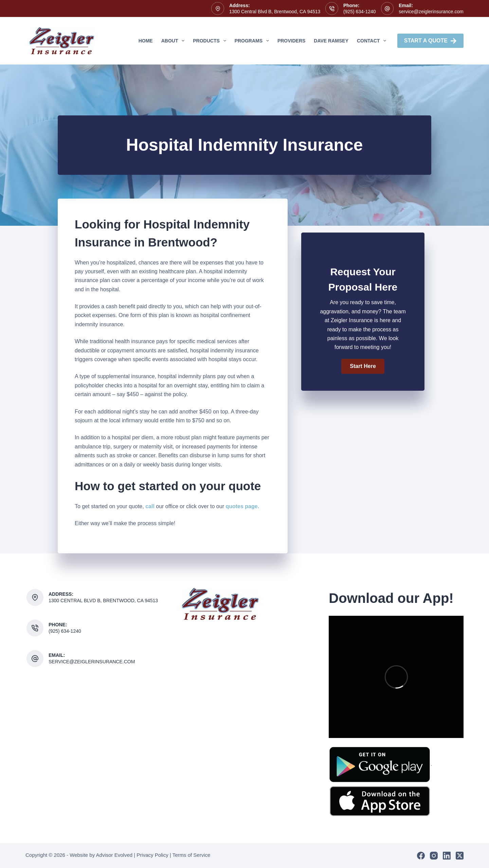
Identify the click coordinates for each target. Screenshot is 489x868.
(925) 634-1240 (360, 12)
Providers (291, 41)
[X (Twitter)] (460, 856)
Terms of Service (192, 855)
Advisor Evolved (114, 855)
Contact (373, 41)
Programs (253, 41)
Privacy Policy (152, 855)
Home (146, 41)
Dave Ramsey (331, 41)
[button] (363, 366)
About (174, 41)
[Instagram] (434, 856)
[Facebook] (421, 856)
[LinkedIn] (447, 856)
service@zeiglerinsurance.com (431, 12)
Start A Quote (430, 41)
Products (211, 41)
